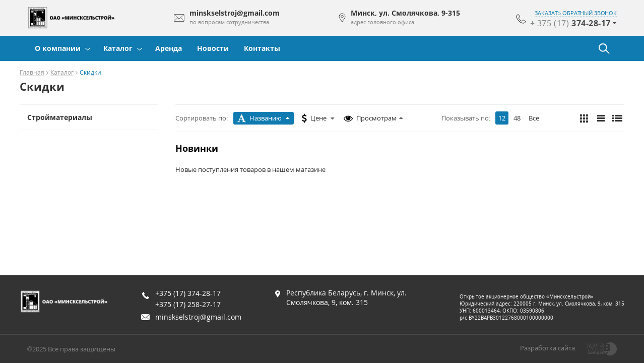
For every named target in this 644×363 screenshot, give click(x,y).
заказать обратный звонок (576, 13)
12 (502, 118)
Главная (32, 73)
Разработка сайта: (548, 348)
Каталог (118, 48)
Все (534, 118)
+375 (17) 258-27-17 (188, 304)
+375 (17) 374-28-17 (188, 293)
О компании (58, 48)
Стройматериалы (60, 117)
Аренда (169, 48)
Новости (213, 48)
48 (517, 118)
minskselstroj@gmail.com (198, 317)
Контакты (262, 48)
